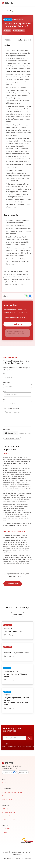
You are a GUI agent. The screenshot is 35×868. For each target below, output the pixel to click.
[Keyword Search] (14, 738)
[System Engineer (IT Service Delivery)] (17, 674)
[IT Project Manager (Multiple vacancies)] (14, 747)
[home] (8, 3)
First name (7, 374)
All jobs (13, 11)
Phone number (8, 400)
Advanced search (28, 734)
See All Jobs (17, 614)
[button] (32, 3)
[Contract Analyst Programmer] (17, 652)
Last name (7, 383)
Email (5, 391)
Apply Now (18, 324)
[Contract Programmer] (17, 631)
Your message (11, 408)
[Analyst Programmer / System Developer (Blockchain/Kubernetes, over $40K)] (17, 700)
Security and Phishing (24, 858)
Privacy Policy (16, 576)
